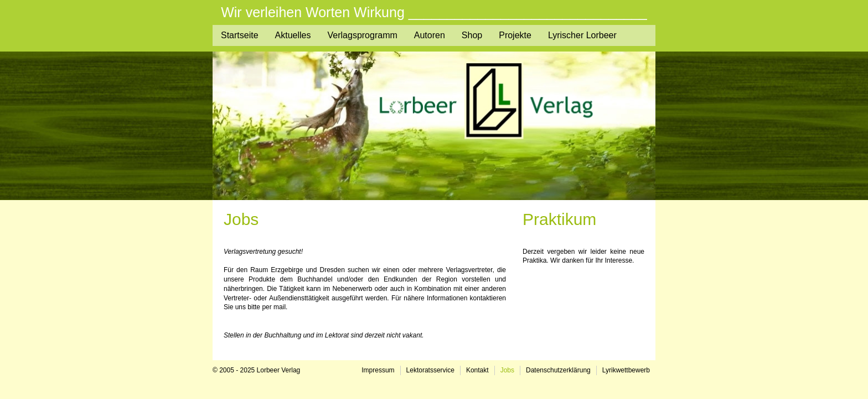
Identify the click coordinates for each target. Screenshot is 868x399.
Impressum (378, 370)
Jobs (507, 370)
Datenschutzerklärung (558, 370)
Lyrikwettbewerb (626, 370)
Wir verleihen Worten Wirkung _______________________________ (434, 12)
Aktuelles (293, 35)
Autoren (430, 35)
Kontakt (477, 370)
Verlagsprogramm (363, 35)
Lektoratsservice (430, 370)
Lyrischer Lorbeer (582, 35)
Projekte (515, 35)
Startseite (240, 35)
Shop (472, 35)
